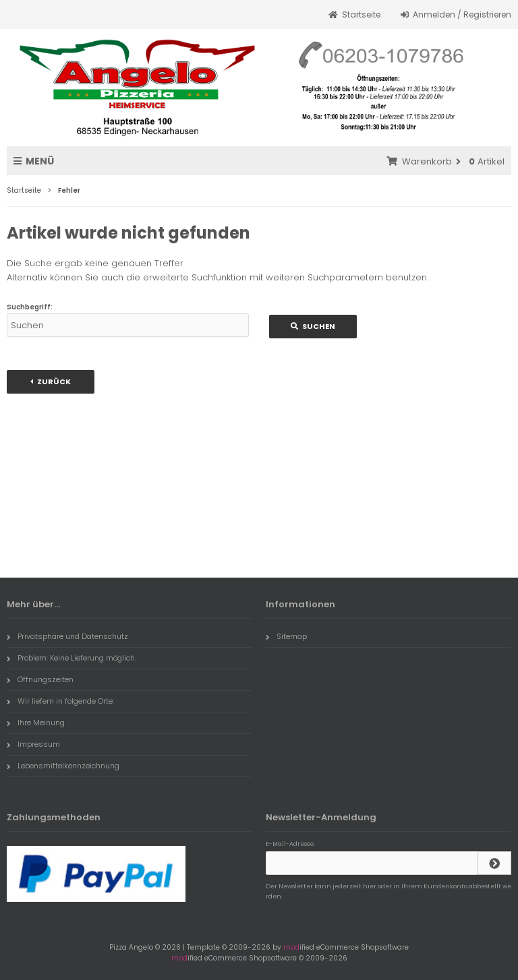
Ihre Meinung (36, 723)
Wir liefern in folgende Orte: (60, 701)
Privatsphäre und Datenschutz (67, 636)
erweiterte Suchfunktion (195, 277)
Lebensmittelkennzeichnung (63, 766)
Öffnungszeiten (40, 679)
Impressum (33, 744)
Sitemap (286, 636)
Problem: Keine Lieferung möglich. (71, 658)
